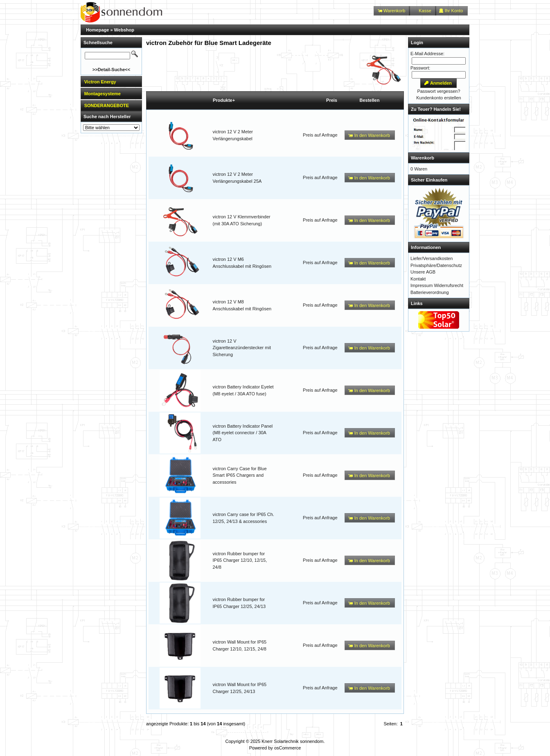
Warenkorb (423, 158)
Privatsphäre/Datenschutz (436, 265)
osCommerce (287, 748)
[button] (392, 11)
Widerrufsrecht (449, 285)
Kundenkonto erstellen (438, 98)
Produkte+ (224, 100)
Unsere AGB (423, 272)
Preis (332, 100)
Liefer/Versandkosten (432, 258)
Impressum (422, 285)
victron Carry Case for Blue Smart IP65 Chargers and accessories (240, 475)
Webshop (124, 30)
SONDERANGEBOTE (107, 105)
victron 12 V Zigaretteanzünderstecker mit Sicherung (242, 348)
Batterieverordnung (430, 292)
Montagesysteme (103, 94)
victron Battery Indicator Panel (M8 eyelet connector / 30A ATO (243, 433)
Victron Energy (100, 82)
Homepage (97, 30)
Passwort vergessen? (438, 91)
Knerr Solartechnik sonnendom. (293, 741)
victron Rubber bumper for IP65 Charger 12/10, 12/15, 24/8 (240, 560)
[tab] (111, 82)
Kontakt (418, 279)
